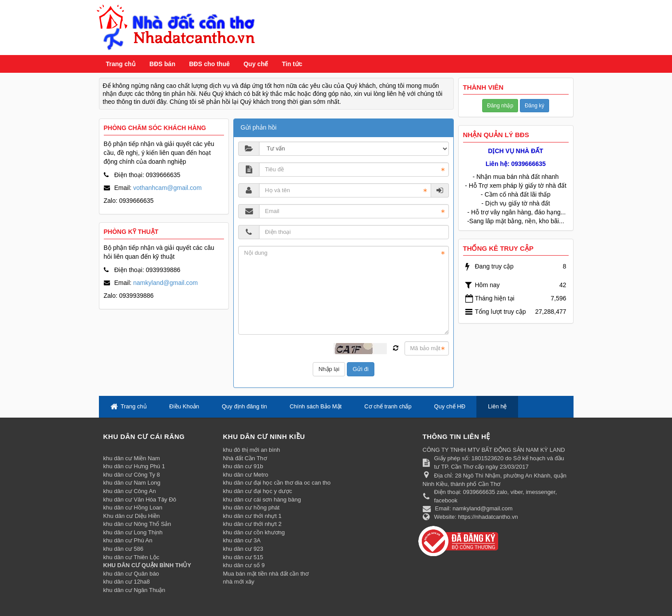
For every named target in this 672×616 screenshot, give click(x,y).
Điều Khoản (184, 406)
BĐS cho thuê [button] (209, 64)
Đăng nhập (500, 106)
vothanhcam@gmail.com (167, 188)
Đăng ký (534, 106)
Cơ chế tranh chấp (388, 406)
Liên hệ (497, 406)
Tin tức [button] (292, 64)
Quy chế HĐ (450, 406)
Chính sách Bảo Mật (316, 406)
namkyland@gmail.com (165, 283)
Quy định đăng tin (244, 406)
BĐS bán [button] (162, 64)
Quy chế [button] (256, 64)
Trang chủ (121, 64)
